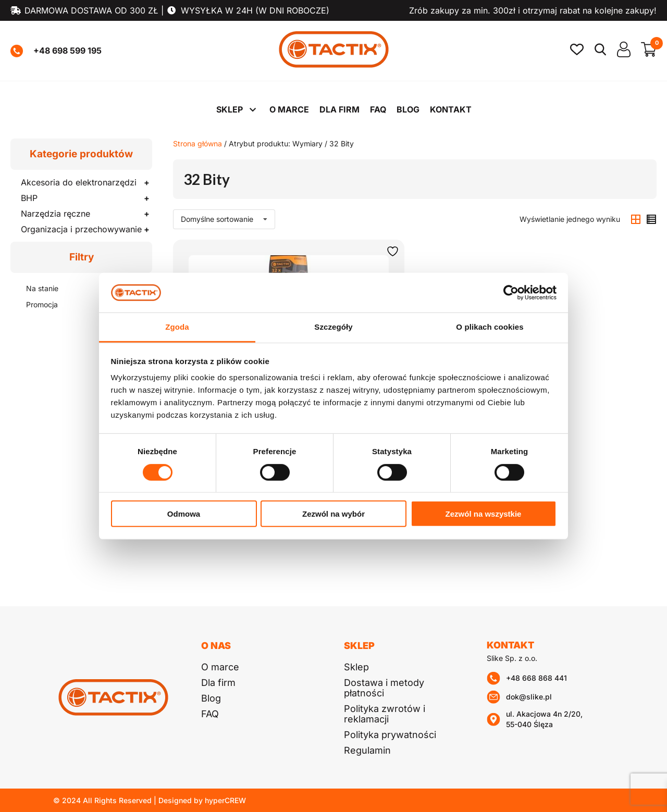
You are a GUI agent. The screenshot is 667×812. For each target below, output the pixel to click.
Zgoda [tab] (177, 327)
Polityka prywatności (390, 735)
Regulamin (367, 750)
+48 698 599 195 (56, 51)
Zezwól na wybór (333, 514)
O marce (289, 109)
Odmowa (184, 514)
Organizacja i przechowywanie (81, 229)
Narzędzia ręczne (55, 214)
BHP (29, 198)
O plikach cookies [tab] (490, 327)
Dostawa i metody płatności (384, 688)
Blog (408, 109)
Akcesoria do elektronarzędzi (79, 182)
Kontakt (451, 109)
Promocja (42, 304)
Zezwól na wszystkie (484, 514)
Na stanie (42, 288)
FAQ (378, 109)
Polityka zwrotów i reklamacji (385, 714)
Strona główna (197, 143)
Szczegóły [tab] (333, 327)
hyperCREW (225, 800)
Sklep (230, 109)
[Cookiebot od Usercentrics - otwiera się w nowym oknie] (511, 293)
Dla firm (339, 109)
